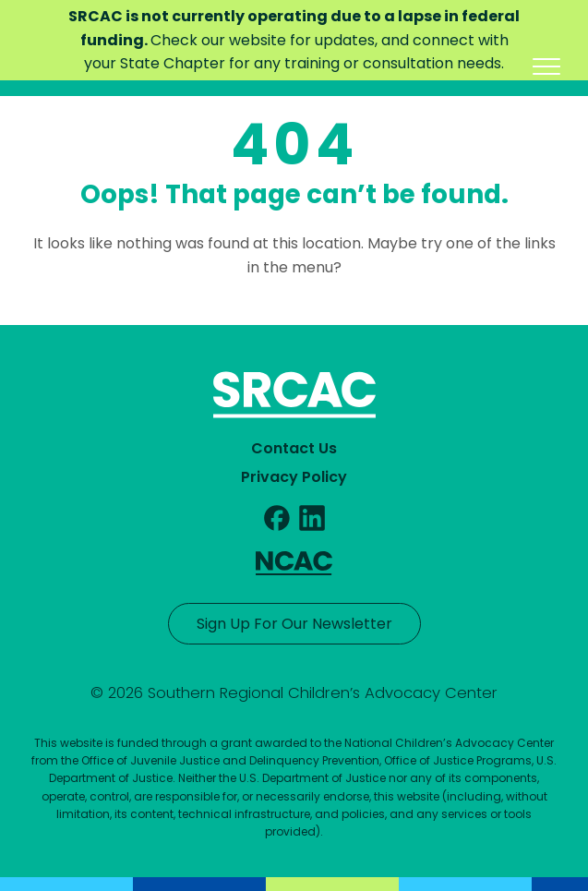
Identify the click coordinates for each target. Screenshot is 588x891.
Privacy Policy (294, 477)
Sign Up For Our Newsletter (294, 624)
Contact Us (294, 448)
